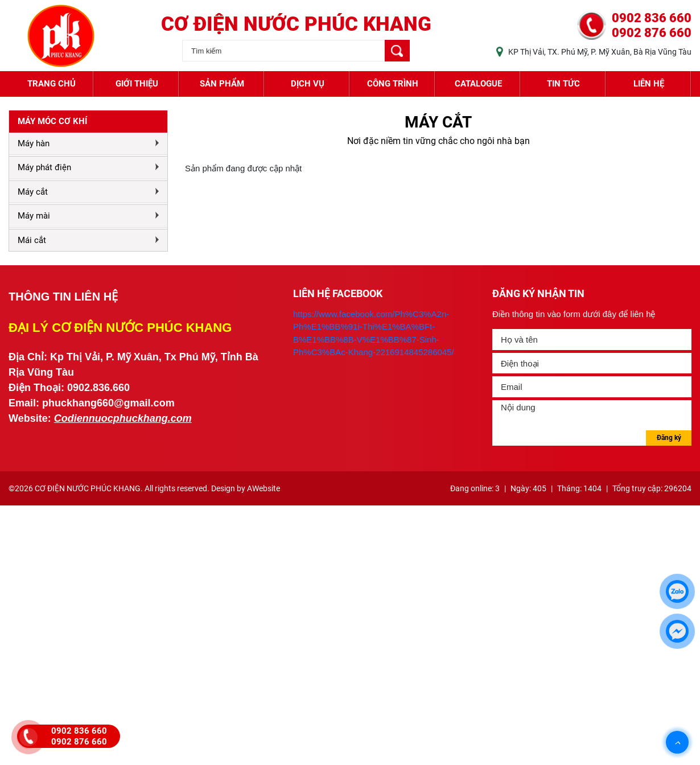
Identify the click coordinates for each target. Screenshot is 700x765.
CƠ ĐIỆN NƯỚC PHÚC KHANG (296, 24)
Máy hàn (34, 143)
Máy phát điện (44, 167)
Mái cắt (32, 240)
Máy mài (34, 216)
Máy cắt (33, 192)
